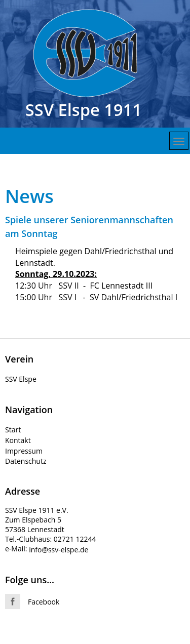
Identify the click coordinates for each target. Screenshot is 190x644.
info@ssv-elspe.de (59, 550)
